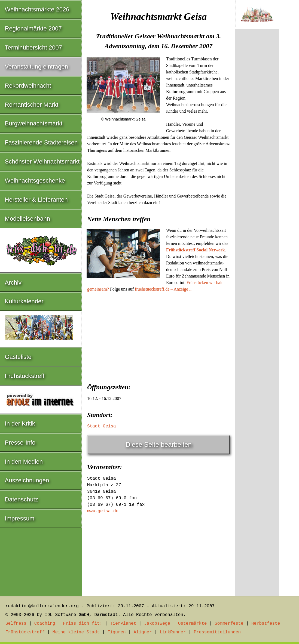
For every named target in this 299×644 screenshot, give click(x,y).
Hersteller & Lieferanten (36, 200)
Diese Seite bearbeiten (159, 444)
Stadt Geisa (102, 426)
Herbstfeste (266, 624)
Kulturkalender (24, 301)
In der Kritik (20, 423)
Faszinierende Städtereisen (41, 142)
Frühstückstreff (25, 376)
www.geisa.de (103, 511)
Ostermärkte (193, 624)
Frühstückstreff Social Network (196, 250)
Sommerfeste (229, 624)
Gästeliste (18, 357)
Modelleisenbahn (28, 219)
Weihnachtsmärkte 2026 (37, 9)
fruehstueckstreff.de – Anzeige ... (164, 289)
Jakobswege (157, 624)
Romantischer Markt (32, 105)
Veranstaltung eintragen (36, 67)
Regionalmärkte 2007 (33, 28)
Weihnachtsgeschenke (35, 181)
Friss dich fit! (83, 624)
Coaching (45, 624)
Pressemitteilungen (217, 632)
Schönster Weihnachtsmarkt (42, 161)
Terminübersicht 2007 (33, 47)
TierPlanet (123, 624)
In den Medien (24, 462)
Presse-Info (20, 443)
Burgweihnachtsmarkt (34, 123)
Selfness (16, 624)
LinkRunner (173, 632)
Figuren (116, 632)
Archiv (13, 283)
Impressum (20, 518)
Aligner (143, 632)
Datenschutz (22, 499)
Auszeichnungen (27, 480)
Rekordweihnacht (28, 86)
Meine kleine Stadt (76, 632)
